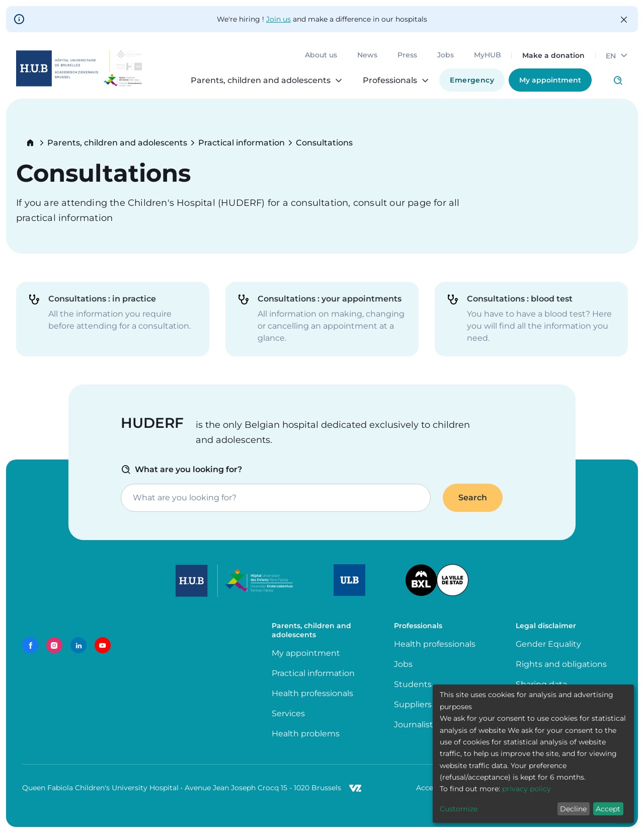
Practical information (242, 143)
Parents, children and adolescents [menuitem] (261, 81)
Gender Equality (548, 644)
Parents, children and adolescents (117, 143)
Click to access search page (618, 81)
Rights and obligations (561, 664)
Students (413, 684)
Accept (608, 809)
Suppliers (413, 704)
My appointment (550, 80)
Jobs (446, 55)
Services (288, 713)
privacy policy (527, 789)
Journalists (416, 725)
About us (321, 55)
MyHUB (488, 55)
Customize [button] (459, 809)
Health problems (306, 734)
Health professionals (312, 693)
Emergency (472, 80)
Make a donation (553, 55)
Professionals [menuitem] (390, 81)
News (367, 55)
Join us (278, 19)
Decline (573, 809)
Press (407, 55)
